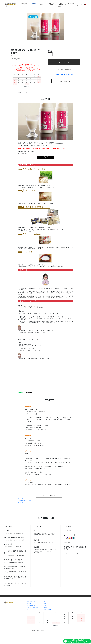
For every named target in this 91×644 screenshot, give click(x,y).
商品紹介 (34, 3)
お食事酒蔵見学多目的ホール (61, 5)
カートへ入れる (64, 62)
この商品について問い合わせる (64, 75)
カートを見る (47, 604)
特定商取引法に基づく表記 (24, 500)
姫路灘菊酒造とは (24, 4)
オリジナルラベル (51, 5)
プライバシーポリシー (31, 610)
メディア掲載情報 (48, 610)
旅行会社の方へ (72, 3)
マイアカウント (47, 601)
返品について (21, 498)
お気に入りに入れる (64, 69)
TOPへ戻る (45, 596)
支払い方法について (31, 606)
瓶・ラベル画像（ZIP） (45, 157)
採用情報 (46, 608)
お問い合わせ (47, 606)
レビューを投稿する (64, 81)
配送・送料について (31, 601)
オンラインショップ (42, 4)
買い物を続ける (21, 502)
